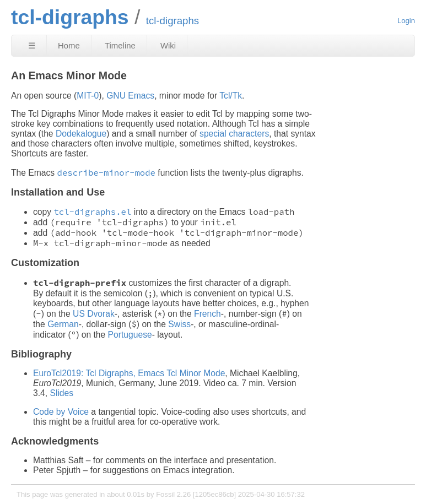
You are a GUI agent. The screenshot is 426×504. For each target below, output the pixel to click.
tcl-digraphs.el (92, 212)
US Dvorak (94, 314)
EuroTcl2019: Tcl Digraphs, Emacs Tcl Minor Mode (129, 373)
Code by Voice (61, 412)
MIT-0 (88, 96)
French (207, 314)
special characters (234, 134)
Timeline (120, 45)
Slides (61, 393)
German (63, 324)
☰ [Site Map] (32, 45)
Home (69, 45)
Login (406, 21)
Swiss (179, 324)
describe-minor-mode (106, 173)
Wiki (168, 45)
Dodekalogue (81, 134)
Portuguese (130, 335)
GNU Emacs (130, 96)
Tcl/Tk (231, 96)
